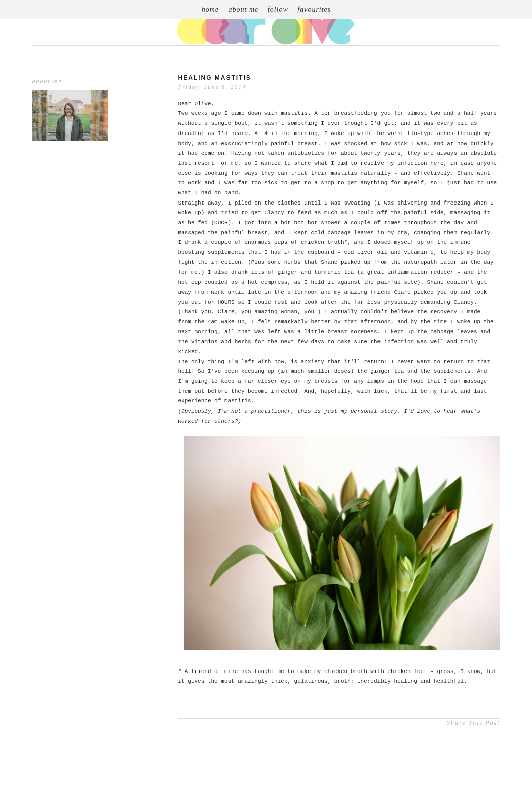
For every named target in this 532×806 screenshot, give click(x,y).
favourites (314, 9)
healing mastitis (215, 78)
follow (278, 9)
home (210, 9)
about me (244, 9)
